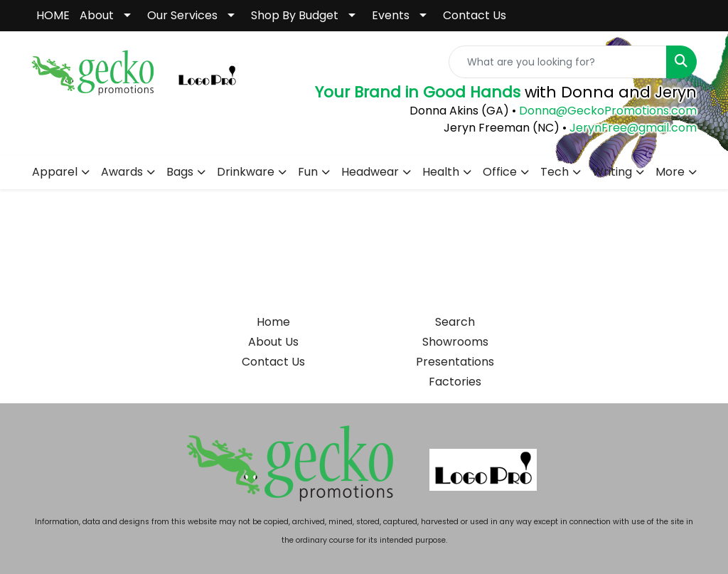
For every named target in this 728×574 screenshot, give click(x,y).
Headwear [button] (370, 172)
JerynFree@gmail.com (633, 128)
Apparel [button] (55, 172)
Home (273, 322)
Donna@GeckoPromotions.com (606, 111)
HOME (53, 15)
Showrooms (455, 342)
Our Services (182, 15)
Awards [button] (122, 172)
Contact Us (475, 15)
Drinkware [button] (246, 172)
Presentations (455, 362)
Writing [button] (612, 172)
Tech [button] (555, 172)
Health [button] (441, 172)
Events (391, 15)
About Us (273, 342)
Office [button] (500, 172)
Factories (455, 382)
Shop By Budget (295, 15)
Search (455, 322)
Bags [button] (180, 172)
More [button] (670, 172)
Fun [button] (308, 172)
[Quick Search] (558, 62)
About (97, 15)
